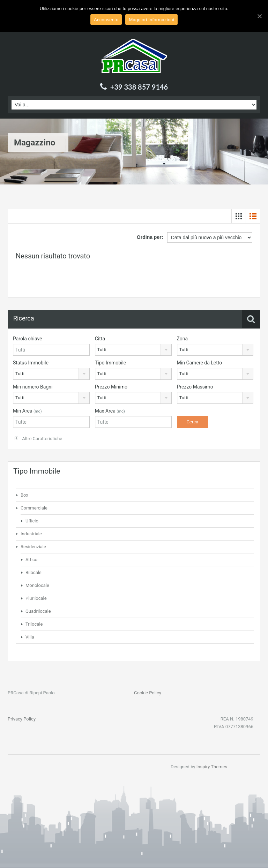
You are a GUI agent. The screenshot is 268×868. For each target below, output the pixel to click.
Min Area (27, 411)
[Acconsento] (259, 16)
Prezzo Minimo (111, 387)
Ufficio (32, 521)
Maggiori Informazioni (151, 20)
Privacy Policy (22, 719)
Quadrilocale (38, 611)
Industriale (31, 534)
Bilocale (33, 572)
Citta (100, 339)
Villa (30, 637)
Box (24, 495)
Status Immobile (31, 363)
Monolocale (37, 585)
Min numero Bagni (33, 387)
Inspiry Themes (212, 767)
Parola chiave (28, 339)
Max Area (110, 411)
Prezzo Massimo (195, 387)
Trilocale (34, 624)
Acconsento (106, 20)
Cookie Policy (148, 693)
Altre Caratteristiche (38, 439)
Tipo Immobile (111, 363)
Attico (31, 560)
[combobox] (133, 350)
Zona (183, 339)
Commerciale (34, 508)
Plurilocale (36, 598)
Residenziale (33, 547)
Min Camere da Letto (200, 363)
